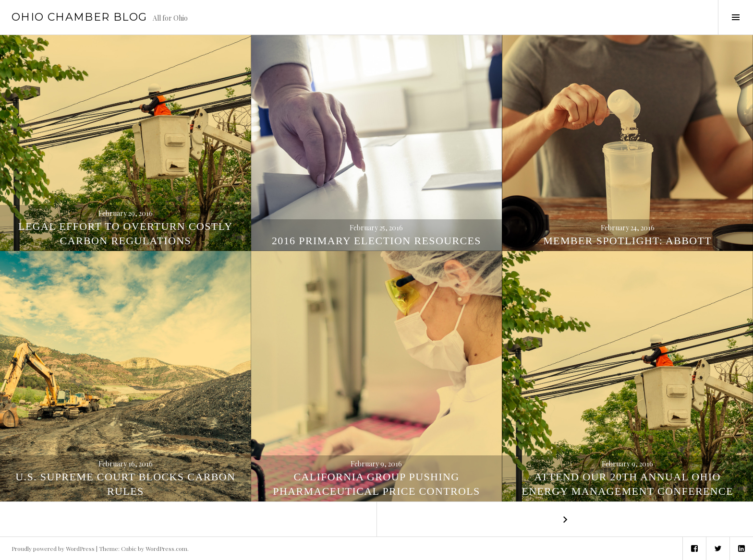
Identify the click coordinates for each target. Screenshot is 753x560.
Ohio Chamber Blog (79, 17)
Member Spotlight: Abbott (627, 241)
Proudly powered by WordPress (53, 548)
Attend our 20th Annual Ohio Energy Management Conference (627, 484)
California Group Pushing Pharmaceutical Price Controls (376, 484)
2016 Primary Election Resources (376, 241)
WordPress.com (166, 548)
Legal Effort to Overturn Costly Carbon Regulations (125, 233)
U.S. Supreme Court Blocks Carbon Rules (125, 484)
